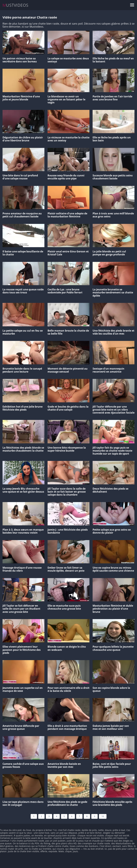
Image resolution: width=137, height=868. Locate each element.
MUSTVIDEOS (16, 5)
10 (103, 816)
